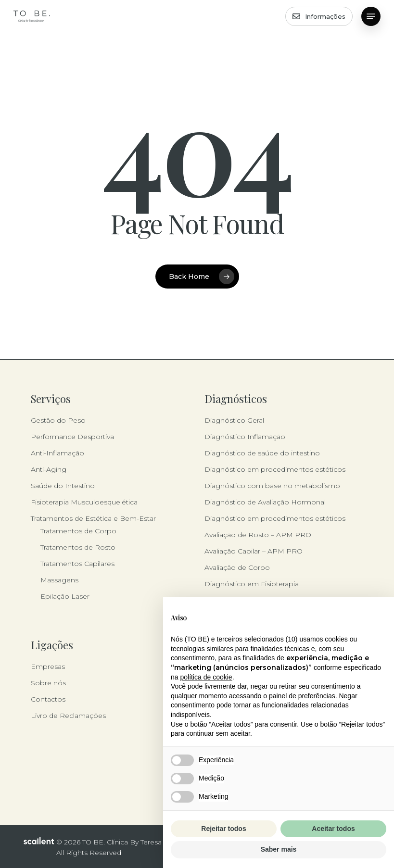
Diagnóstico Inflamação (245, 437)
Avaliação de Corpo (237, 567)
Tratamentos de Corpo (78, 531)
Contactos (48, 699)
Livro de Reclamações (68, 716)
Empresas (48, 667)
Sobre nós (48, 683)
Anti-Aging (49, 469)
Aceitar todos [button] (333, 829)
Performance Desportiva (72, 437)
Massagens (59, 580)
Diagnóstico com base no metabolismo (272, 486)
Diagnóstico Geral (234, 420)
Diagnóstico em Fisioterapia (252, 584)
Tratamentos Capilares (77, 564)
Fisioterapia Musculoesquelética (84, 502)
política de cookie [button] (206, 677)
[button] (371, 16)
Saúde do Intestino (63, 486)
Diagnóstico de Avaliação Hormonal (265, 502)
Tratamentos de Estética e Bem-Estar (93, 518)
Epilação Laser (65, 596)
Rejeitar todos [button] (223, 829)
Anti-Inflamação (57, 453)
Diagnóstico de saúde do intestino (262, 453)
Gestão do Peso (58, 420)
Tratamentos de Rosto (78, 547)
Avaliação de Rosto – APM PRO (258, 535)
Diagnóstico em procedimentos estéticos (275, 469)
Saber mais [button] (279, 849)
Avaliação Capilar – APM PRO (254, 551)
